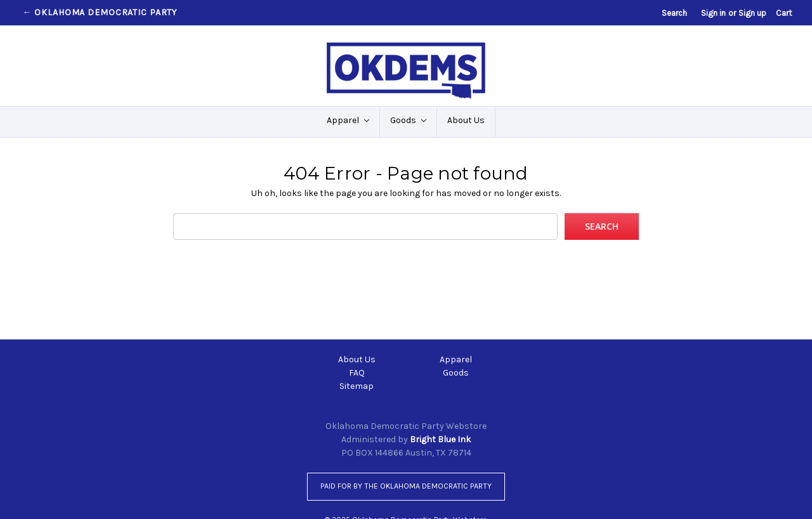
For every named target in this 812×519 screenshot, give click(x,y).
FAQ (357, 373)
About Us (466, 120)
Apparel (348, 120)
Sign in (713, 13)
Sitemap (357, 386)
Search (674, 13)
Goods (408, 120)
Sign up (752, 13)
